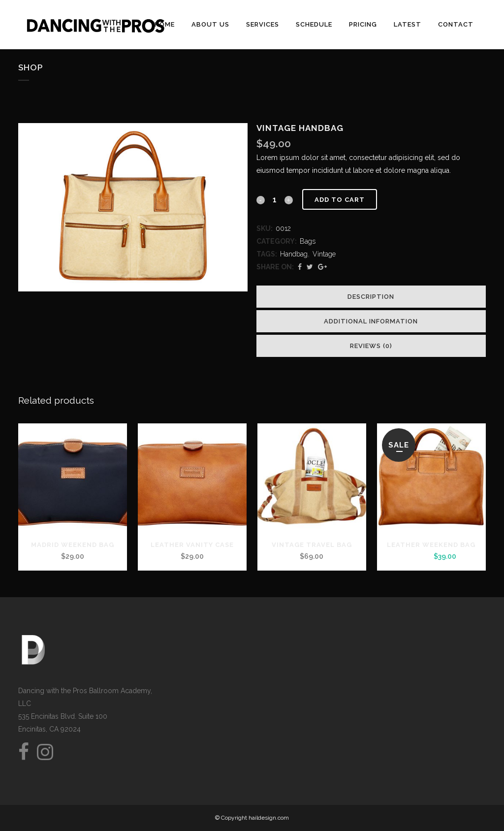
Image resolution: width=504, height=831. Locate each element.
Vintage (324, 254)
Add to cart (340, 200)
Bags (308, 241)
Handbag (294, 254)
